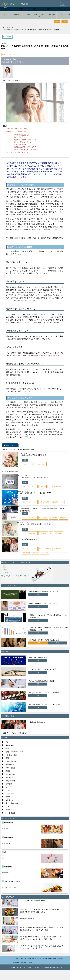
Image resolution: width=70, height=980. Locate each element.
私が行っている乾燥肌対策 (16, 132)
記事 (35, 9)
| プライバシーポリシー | (22, 958)
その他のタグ (10, 777)
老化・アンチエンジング (40, 15)
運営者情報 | (47, 958)
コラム (8, 790)
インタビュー (10, 800)
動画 (49, 9)
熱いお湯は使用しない (22, 135)
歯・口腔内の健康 (12, 803)
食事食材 (9, 784)
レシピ (8, 787)
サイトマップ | (37, 958)
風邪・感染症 (10, 768)
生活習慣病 (10, 765)
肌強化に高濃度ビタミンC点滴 (25, 149)
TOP (7, 9)
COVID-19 (9, 797)
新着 (21, 9)
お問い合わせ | (58, 958)
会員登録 (57, 21)
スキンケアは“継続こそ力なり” (17, 153)
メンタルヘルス (51, 14)
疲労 (62, 14)
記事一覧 (10, 27)
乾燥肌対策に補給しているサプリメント (28, 147)
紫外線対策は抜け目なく (23, 142)
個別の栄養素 (10, 781)
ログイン (65, 21)
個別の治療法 (10, 794)
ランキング (63, 9)
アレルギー (6, 14)
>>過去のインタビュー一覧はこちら (15, 733)
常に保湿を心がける (21, 137)
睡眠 (28, 14)
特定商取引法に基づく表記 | (23, 962)
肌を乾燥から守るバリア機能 (17, 128)
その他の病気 (10, 774)
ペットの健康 (10, 813)
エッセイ (9, 810)
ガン (7, 806)
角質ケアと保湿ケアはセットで (25, 140)
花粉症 (8, 771)
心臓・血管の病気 (12, 761)
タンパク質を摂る (20, 144)
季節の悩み (17, 14)
